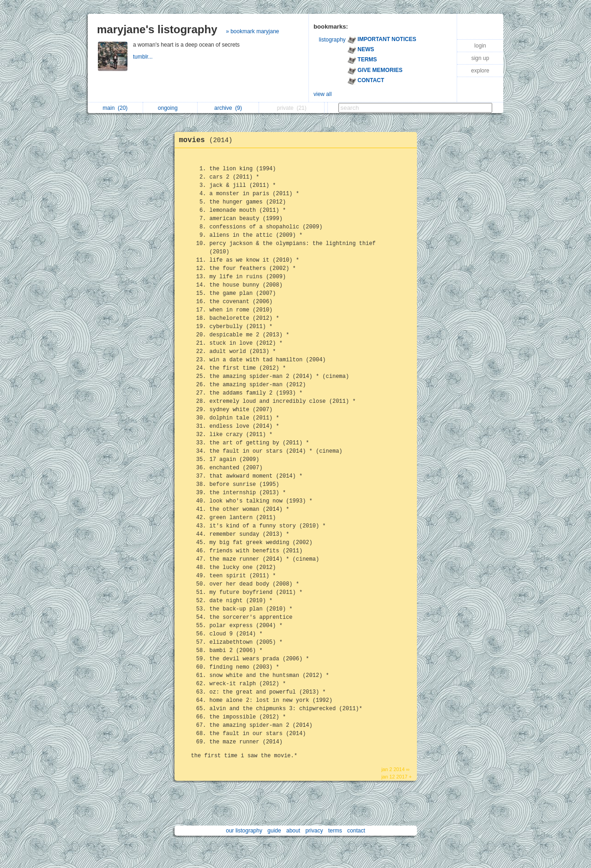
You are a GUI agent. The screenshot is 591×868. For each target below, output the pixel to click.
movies (208, 140)
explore (480, 71)
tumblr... (144, 57)
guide (274, 831)
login (480, 46)
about (293, 831)
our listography (244, 831)
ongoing (170, 108)
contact (356, 831)
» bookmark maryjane (252, 31)
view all (323, 94)
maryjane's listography (157, 29)
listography (332, 40)
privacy (314, 831)
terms (335, 831)
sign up (480, 58)
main (115, 108)
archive (228, 108)
